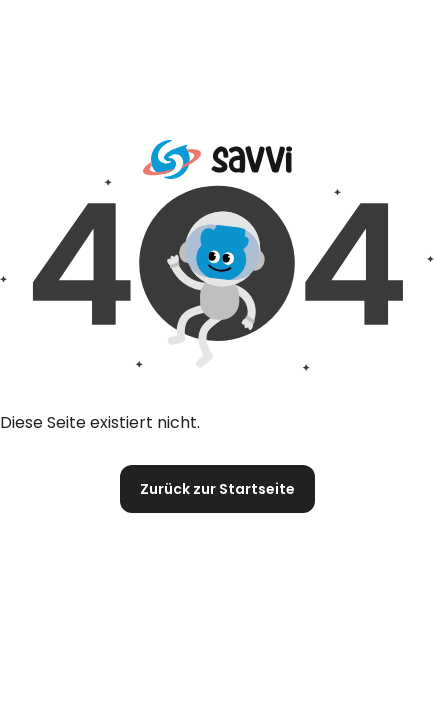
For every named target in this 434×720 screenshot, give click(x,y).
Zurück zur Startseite (217, 489)
